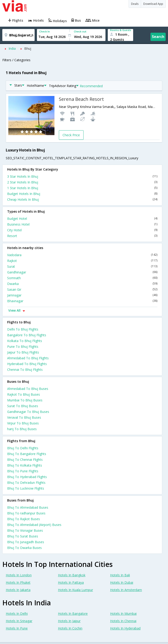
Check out (80, 31)
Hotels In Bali (120, 575)
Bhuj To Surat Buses (23, 536)
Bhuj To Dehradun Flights (26, 483)
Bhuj (28, 48)
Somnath (82, 278)
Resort (82, 236)
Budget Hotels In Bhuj (82, 194)
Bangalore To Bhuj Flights (27, 335)
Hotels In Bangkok (72, 575)
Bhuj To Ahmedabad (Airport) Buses (34, 525)
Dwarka (82, 284)
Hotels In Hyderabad (125, 628)
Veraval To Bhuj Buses (24, 417)
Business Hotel (82, 224)
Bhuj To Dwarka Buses (24, 548)
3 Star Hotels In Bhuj (82, 176)
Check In (45, 31)
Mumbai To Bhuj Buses (25, 400)
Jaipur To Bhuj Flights (23, 352)
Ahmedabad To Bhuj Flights (28, 358)
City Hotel (82, 230)
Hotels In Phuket (18, 582)
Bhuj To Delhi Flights (23, 448)
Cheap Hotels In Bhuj (82, 199)
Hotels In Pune (17, 628)
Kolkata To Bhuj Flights (25, 341)
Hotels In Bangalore (73, 614)
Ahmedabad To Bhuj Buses (28, 389)
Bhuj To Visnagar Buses (25, 530)
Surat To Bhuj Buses (23, 406)
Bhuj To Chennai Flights (25, 460)
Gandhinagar (82, 272)
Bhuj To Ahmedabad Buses (28, 507)
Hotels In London (19, 575)
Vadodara (82, 255)
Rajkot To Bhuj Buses (24, 394)
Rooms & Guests (121, 30)
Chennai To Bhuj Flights (25, 370)
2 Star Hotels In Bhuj (82, 182)
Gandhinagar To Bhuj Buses (28, 412)
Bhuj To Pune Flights (23, 471)
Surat (82, 266)
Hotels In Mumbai (123, 614)
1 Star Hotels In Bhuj (82, 188)
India (12, 48)
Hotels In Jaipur (69, 621)
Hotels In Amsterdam (126, 590)
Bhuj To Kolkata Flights (25, 465)
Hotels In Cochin (70, 628)
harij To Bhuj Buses (22, 429)
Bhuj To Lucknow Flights (26, 488)
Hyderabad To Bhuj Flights (27, 364)
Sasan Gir (82, 289)
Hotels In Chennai (123, 621)
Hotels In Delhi (17, 614)
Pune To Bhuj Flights (23, 347)
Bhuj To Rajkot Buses (24, 519)
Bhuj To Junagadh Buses (26, 542)
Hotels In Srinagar (19, 621)
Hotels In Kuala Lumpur (75, 590)
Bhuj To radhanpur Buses (26, 513)
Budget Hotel (82, 219)
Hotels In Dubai (122, 582)
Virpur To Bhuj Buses (23, 423)
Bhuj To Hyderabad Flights (27, 477)
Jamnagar (82, 295)
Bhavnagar (82, 301)
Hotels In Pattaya (71, 582)
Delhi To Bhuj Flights (23, 329)
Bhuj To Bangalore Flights (27, 454)
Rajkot (82, 261)
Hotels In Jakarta (18, 590)
